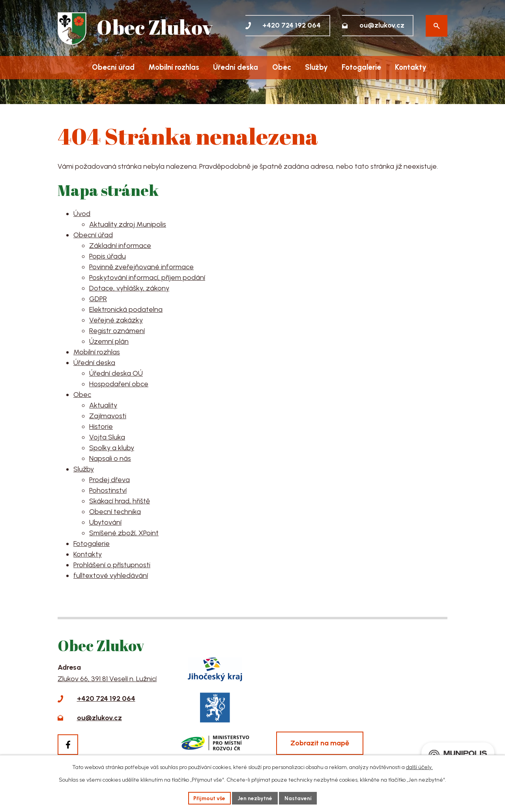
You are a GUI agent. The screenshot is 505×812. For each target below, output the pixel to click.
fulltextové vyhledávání (111, 575)
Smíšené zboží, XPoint (124, 533)
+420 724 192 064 (106, 698)
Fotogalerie (361, 67)
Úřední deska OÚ (116, 373)
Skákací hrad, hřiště (120, 501)
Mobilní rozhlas (174, 67)
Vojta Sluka (107, 437)
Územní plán (109, 341)
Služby (316, 67)
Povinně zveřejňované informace (141, 267)
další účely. (419, 767)
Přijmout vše (209, 798)
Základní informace (120, 246)
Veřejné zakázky (116, 320)
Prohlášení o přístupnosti (112, 565)
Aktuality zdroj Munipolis (128, 224)
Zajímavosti (108, 416)
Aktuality (103, 405)
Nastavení (298, 798)
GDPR (98, 299)
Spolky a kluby (112, 448)
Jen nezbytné (255, 798)
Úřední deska (236, 67)
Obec (282, 67)
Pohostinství (108, 490)
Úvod (70, 68)
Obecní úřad (113, 67)
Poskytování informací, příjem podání (147, 277)
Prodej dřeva (109, 480)
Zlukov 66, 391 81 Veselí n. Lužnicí (107, 679)
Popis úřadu (108, 256)
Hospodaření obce (119, 384)
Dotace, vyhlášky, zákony (129, 288)
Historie (101, 426)
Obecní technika (115, 512)
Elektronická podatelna (126, 309)
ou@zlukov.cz (99, 718)
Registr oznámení (117, 331)
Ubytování (105, 522)
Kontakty (411, 67)
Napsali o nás (110, 458)
